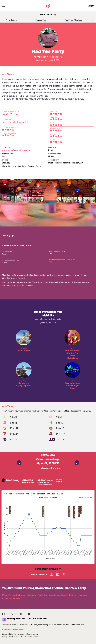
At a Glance (11, 20)
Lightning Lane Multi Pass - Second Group (22, 166)
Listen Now (13, 630)
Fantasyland (8, 150)
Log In (91, 6)
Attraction (41, 57)
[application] (48, 528)
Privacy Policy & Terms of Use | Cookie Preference (20, 637)
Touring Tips (41, 20)
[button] (93, 20)
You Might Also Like (73, 20)
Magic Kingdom (55, 57)
